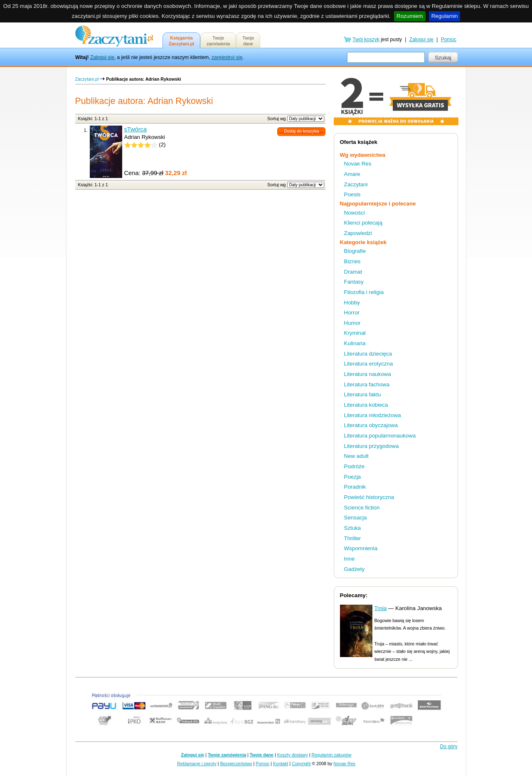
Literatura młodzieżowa (373, 415)
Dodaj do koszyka (301, 131)
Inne (350, 559)
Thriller (353, 538)
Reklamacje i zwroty (197, 764)
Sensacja (356, 518)
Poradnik (355, 487)
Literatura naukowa (368, 374)
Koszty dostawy (293, 755)
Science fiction (362, 508)
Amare (352, 174)
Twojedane (248, 41)
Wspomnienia (361, 548)
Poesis (352, 194)
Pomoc (449, 40)
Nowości (355, 213)
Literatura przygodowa (372, 446)
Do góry (448, 746)
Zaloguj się (102, 57)
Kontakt (281, 764)
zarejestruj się (227, 57)
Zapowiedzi (358, 233)
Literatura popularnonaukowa (380, 436)
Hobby (352, 303)
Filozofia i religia (364, 292)
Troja (381, 608)
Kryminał (355, 333)
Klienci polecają (363, 223)
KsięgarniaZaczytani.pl (181, 41)
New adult (356, 456)
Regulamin (445, 16)
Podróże (355, 466)
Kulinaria (355, 343)
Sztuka (353, 528)
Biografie (355, 251)
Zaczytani (356, 184)
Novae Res (358, 164)
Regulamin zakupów (332, 755)
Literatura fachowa (367, 384)
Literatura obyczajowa (371, 425)
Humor (352, 323)
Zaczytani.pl (87, 79)
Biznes (352, 261)
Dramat (353, 272)
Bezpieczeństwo (236, 764)
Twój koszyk (366, 40)
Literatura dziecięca (368, 354)
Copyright (301, 764)
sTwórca (136, 129)
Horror (352, 313)
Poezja (353, 477)
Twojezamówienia (218, 41)
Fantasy (354, 282)
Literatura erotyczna (369, 364)
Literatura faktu (363, 394)
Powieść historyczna (369, 497)
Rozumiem (410, 16)
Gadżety (355, 569)
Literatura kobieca (366, 405)
